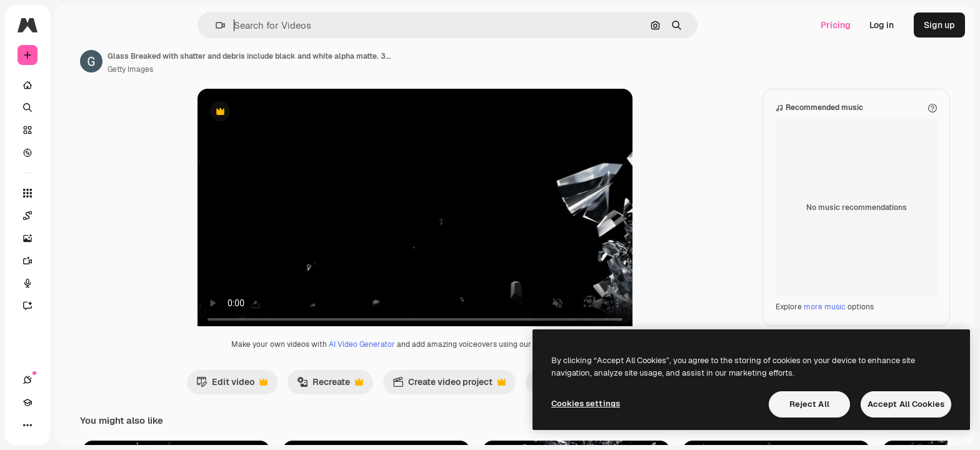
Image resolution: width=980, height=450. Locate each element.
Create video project (497, 397)
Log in (882, 25)
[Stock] (75, 130)
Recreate (377, 397)
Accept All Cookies (906, 404)
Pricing (836, 25)
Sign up (939, 25)
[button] (263, 25)
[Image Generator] (75, 238)
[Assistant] (75, 306)
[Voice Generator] (75, 283)
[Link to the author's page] (186, 61)
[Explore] (75, 152)
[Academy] (50, 425)
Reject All (809, 404)
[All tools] (75, 193)
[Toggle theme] (72, 425)
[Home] (75, 85)
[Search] (75, 107)
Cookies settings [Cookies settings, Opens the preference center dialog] (586, 403)
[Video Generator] (75, 261)
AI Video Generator (409, 357)
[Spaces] (75, 216)
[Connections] (27, 425)
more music (825, 319)
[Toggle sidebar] (122, 25)
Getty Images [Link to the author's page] (225, 69)
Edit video (279, 397)
